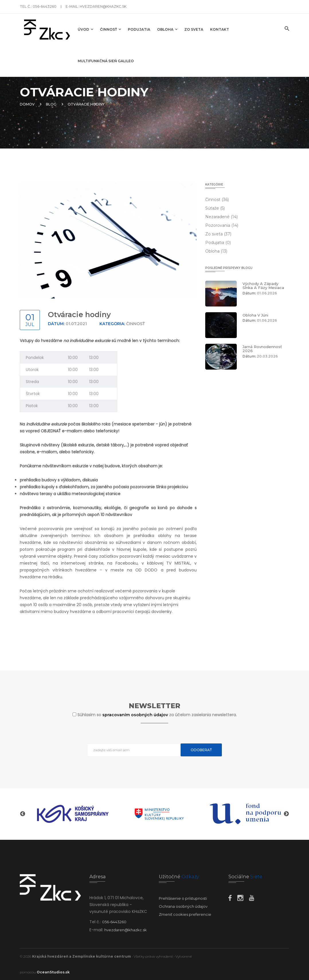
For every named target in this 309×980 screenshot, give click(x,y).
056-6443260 (45, 6)
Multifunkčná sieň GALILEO (106, 61)
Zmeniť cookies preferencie (185, 914)
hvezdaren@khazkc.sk (103, 6)
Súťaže (215, 208)
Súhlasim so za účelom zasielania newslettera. (157, 715)
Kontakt (220, 29)
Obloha (167, 29)
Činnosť (111, 29)
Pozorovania (222, 225)
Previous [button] (23, 814)
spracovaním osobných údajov (136, 715)
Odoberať (201, 750)
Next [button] (286, 814)
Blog (51, 104)
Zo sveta (194, 29)
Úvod (85, 29)
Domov (27, 104)
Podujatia (139, 29)
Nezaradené (221, 217)
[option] (73, 814)
